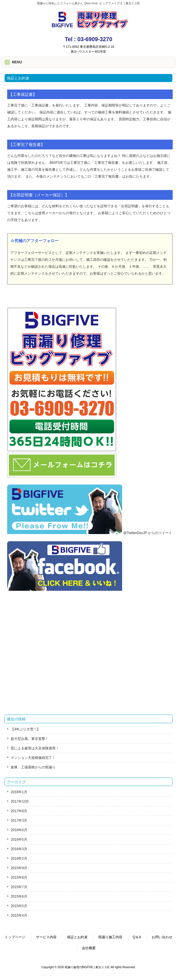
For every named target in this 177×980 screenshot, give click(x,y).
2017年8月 (19, 811)
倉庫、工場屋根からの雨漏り (33, 767)
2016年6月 (19, 830)
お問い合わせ (162, 937)
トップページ (15, 937)
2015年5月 (19, 906)
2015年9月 (19, 868)
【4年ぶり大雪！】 (25, 729)
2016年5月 (19, 840)
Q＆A (137, 937)
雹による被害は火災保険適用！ (35, 748)
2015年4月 (19, 916)
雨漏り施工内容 (110, 937)
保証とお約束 (77, 937)
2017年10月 (20, 802)
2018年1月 (19, 792)
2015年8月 (19, 878)
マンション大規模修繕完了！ (33, 758)
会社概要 (89, 948)
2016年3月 (19, 849)
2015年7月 (19, 887)
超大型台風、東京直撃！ (30, 739)
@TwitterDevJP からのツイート (148, 533)
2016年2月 (19, 859)
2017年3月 (19, 821)
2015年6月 (19, 897)
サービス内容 (46, 937)
